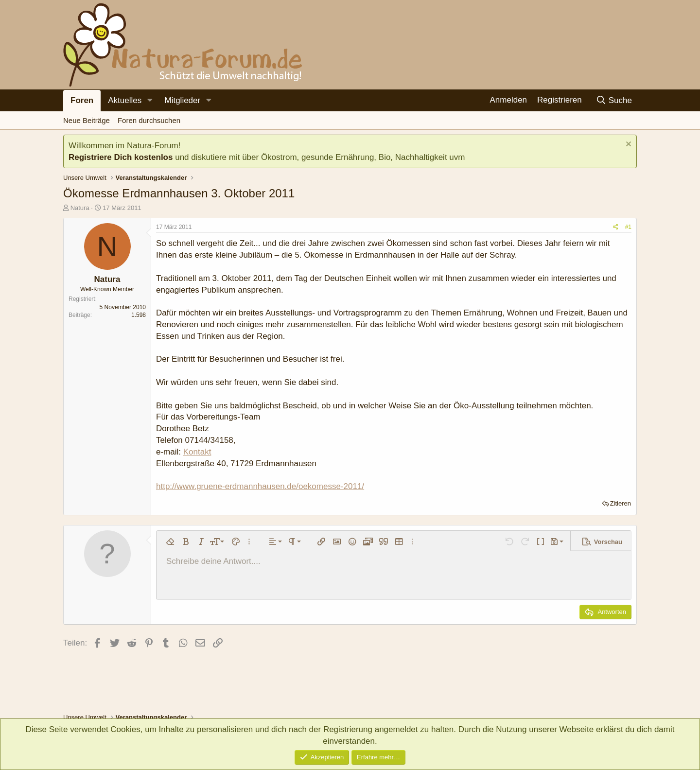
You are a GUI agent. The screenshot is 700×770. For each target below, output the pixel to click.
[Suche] (614, 100)
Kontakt (197, 452)
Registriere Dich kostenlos (121, 157)
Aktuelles (125, 100)
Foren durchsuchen (149, 120)
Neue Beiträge (87, 120)
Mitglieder (182, 100)
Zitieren (621, 503)
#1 (628, 227)
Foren (82, 100)
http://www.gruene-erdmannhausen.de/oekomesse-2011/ (260, 486)
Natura (80, 208)
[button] (150, 101)
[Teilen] (616, 227)
